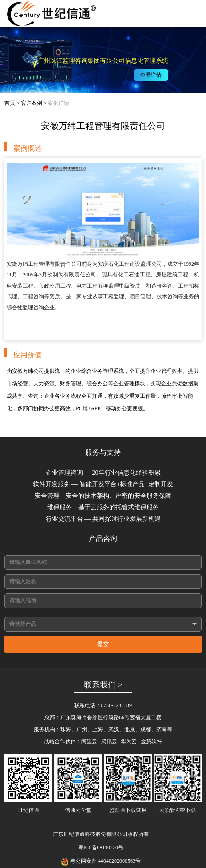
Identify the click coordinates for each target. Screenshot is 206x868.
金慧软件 (151, 741)
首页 (10, 103)
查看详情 (154, 75)
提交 (103, 644)
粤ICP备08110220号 (101, 848)
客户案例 (32, 103)
